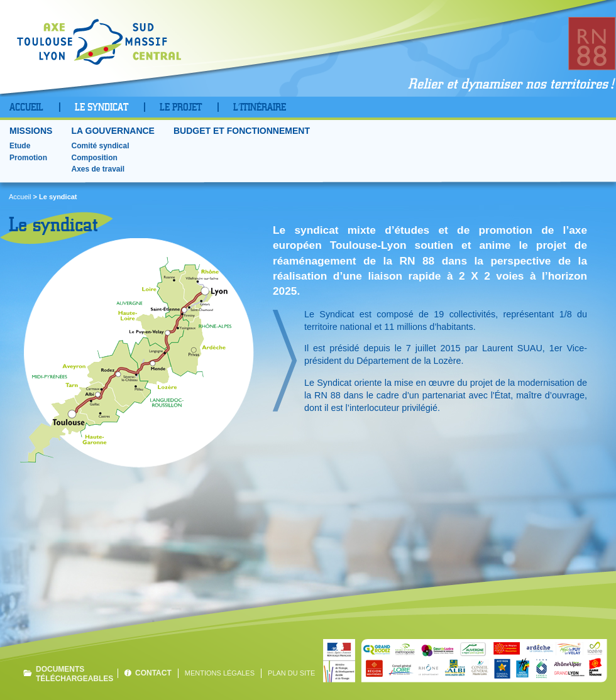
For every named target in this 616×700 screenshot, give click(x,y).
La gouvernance (113, 131)
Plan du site (291, 673)
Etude (20, 146)
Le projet (181, 107)
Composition (94, 158)
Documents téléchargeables (74, 674)
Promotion (28, 158)
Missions (31, 131)
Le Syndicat (102, 107)
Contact (153, 673)
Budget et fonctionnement (242, 131)
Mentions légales (220, 673)
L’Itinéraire (260, 107)
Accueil (26, 107)
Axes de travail (98, 169)
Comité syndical (100, 146)
